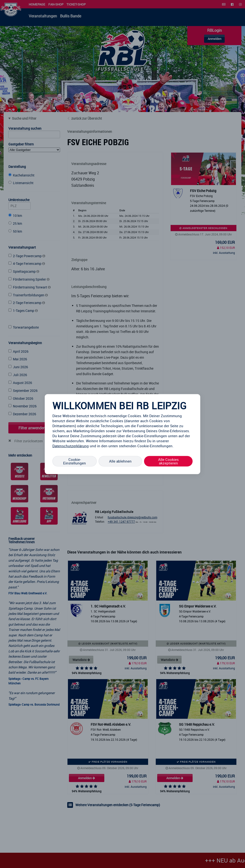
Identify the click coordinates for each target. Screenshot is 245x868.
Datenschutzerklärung (71, 446)
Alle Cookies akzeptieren (168, 461)
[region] (122, 434)
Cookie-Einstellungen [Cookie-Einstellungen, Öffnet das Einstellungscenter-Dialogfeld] (75, 461)
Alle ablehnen (120, 461)
